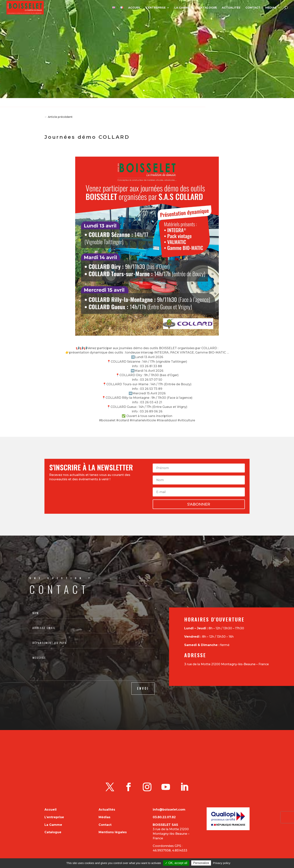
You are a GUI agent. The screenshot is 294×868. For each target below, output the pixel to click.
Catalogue (208, 8)
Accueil (134, 8)
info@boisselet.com (169, 810)
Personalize (201, 863)
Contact (253, 8)
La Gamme (182, 8)
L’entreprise (156, 8)
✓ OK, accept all (176, 863)
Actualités (231, 8)
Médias (271, 8)
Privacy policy (222, 863)
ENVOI (143, 688)
